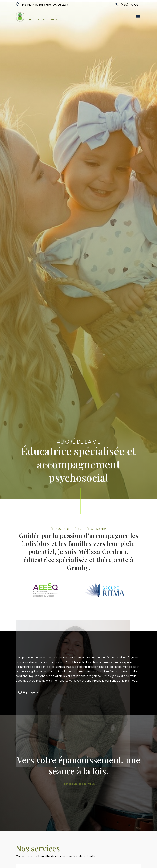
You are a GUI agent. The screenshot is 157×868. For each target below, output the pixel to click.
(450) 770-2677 (131, 5)
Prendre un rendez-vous (41, 19)
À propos (30, 692)
